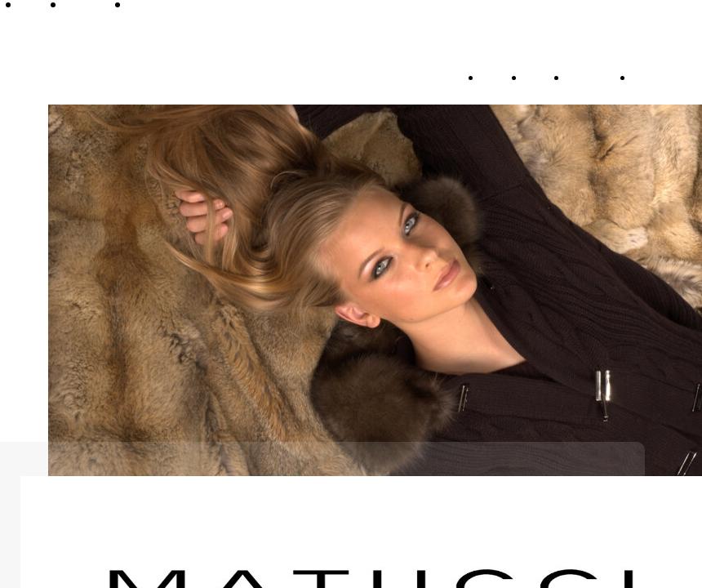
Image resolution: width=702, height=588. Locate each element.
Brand (543, 76)
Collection (597, 76)
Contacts (660, 76)
